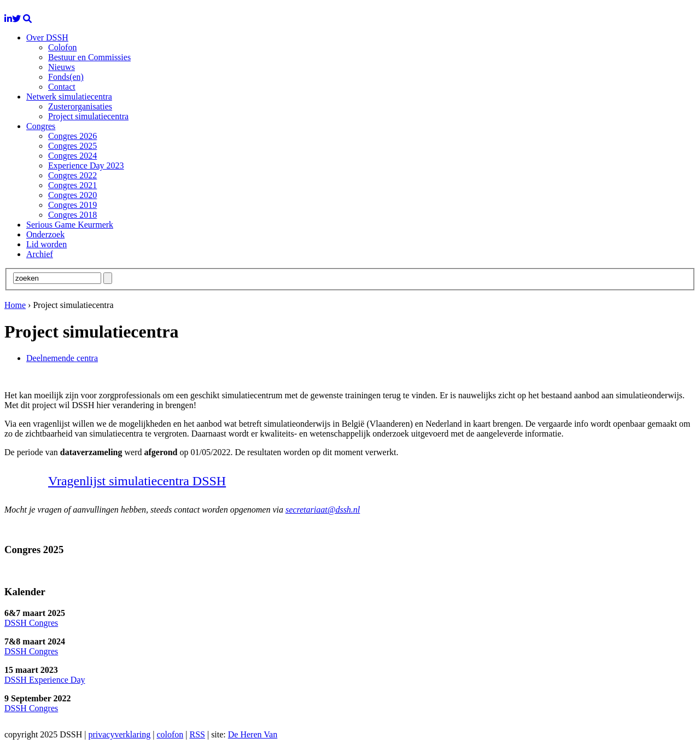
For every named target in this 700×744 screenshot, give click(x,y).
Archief (40, 254)
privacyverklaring (119, 734)
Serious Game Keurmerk (70, 225)
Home (15, 305)
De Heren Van (253, 734)
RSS (197, 734)
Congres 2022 (72, 175)
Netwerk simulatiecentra (69, 97)
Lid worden (46, 244)
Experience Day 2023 (86, 165)
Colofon (62, 47)
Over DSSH (47, 37)
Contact (62, 87)
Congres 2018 (72, 215)
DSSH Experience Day (45, 680)
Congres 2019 (72, 205)
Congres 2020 (72, 195)
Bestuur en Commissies (89, 57)
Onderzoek (45, 234)
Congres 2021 (72, 185)
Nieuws (62, 67)
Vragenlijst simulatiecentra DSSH (137, 481)
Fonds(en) (66, 77)
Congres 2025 (72, 146)
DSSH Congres (31, 623)
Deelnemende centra (62, 358)
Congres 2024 (72, 156)
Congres (41, 126)
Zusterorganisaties (80, 106)
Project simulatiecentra (88, 116)
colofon (170, 734)
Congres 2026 (72, 136)
